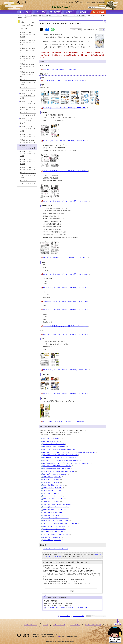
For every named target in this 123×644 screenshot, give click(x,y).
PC (93, 616)
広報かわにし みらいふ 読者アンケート (56, 549)
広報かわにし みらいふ (55, 16)
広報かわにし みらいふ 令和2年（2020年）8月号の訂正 (28, 96)
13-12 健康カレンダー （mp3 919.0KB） (56, 507)
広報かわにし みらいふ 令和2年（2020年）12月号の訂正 (28, 43)
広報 (40, 16)
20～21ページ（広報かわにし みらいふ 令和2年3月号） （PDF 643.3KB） (67, 301)
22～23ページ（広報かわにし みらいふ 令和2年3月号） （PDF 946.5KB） (67, 310)
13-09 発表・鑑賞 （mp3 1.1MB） (54, 499)
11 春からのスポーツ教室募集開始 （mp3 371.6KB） (60, 471)
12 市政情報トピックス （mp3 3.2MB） (56, 474)
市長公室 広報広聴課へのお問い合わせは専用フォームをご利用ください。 (68, 608)
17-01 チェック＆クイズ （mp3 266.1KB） (57, 534)
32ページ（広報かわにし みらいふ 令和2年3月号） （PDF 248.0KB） (65, 421)
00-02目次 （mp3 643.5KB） (52, 441)
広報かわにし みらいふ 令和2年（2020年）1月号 (28, 182)
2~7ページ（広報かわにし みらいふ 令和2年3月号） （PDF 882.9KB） (66, 108)
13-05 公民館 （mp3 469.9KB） (54, 488)
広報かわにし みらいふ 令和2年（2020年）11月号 (28, 66)
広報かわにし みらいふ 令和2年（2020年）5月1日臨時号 (28, 121)
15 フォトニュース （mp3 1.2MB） (55, 529)
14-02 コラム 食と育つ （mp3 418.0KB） (57, 521)
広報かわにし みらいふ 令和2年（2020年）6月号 (28, 114)
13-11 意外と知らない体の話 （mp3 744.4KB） (58, 504)
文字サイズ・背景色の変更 (99, 3)
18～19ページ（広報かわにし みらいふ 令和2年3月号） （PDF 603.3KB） (67, 288)
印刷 (101, 30)
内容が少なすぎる (79, 573)
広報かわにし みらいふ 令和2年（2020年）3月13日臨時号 (28, 162)
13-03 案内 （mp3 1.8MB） (52, 482)
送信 (72, 591)
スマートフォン (100, 616)
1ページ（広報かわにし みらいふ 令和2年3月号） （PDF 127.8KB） (65, 80)
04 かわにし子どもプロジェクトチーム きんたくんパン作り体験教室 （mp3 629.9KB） (70, 452)
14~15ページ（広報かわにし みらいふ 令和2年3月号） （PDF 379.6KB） (66, 258)
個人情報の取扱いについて (93, 625)
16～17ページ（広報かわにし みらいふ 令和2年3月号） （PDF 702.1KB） (67, 274)
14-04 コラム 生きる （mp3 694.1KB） (56, 526)
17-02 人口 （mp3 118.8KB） (53, 537)
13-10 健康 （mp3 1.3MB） (52, 502)
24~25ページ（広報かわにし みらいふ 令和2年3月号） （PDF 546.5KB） (66, 326)
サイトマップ (64, 3)
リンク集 (45, 625)
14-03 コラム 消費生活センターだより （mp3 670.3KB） (62, 523)
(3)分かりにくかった (84, 568)
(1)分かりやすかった (52, 568)
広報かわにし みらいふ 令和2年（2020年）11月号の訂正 (28, 58)
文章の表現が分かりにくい (56, 575)
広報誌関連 (45, 16)
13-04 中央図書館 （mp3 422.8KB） (55, 485)
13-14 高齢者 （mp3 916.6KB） (54, 513)
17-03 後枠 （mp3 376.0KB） (53, 540)
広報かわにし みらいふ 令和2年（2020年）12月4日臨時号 (28, 35)
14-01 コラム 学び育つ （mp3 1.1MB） (56, 518)
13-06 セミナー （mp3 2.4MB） (54, 491)
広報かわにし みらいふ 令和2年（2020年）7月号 (28, 108)
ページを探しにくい (52, 573)
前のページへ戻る (65, 616)
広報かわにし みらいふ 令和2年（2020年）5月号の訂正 (28, 129)
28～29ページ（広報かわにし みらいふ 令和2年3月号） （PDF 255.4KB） (67, 370)
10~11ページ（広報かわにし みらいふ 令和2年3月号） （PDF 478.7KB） (66, 171)
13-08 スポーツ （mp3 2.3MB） (54, 496)
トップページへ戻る (79, 616)
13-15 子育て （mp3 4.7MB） (53, 515)
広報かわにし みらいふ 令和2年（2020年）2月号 (28, 168)
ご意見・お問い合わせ (31, 625)
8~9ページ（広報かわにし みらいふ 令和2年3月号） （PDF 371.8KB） (66, 141)
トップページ (28, 16)
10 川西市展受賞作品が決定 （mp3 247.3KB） (58, 469)
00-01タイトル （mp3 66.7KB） (53, 438)
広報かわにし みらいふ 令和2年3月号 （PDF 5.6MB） (61, 69)
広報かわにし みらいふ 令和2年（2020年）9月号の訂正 (28, 82)
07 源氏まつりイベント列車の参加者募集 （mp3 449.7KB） (62, 460)
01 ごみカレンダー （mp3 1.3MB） (55, 444)
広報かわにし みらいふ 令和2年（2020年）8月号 (28, 103)
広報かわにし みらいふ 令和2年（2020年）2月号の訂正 (28, 154)
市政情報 (35, 16)
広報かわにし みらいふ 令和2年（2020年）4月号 (28, 141)
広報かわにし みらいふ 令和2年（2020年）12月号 (28, 50)
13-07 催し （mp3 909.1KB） (53, 493)
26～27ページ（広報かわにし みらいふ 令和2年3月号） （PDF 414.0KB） (67, 334)
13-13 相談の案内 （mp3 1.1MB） (54, 510)
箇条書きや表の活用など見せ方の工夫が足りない (81, 575)
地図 (59, 637)
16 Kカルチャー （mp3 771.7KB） (55, 532)
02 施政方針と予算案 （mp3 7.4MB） (55, 447)
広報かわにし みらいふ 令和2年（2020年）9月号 (28, 89)
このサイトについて (59, 625)
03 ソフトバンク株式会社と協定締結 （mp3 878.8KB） (61, 449)
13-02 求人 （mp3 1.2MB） (52, 480)
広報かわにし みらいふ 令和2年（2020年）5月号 (28, 135)
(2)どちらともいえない (68, 568)
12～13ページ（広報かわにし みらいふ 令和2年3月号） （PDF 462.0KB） (67, 201)
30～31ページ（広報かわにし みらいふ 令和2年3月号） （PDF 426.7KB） (67, 394)
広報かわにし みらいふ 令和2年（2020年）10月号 (28, 74)
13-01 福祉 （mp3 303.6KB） (53, 477)
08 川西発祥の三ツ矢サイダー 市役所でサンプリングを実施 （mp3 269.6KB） (68, 463)
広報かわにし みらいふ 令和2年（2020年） (75, 16)
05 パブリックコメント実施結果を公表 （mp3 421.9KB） (61, 455)
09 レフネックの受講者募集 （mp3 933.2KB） (58, 466)
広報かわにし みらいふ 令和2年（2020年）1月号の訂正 (28, 175)
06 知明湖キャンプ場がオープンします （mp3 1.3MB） (61, 458)
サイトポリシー (75, 625)
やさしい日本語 (85, 3)
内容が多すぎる (66, 573)
